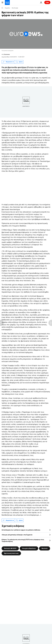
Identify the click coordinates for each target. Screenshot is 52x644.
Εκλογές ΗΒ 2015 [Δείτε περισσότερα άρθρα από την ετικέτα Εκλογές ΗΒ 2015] (10, 548)
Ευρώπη (7, 8)
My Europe (15, 8)
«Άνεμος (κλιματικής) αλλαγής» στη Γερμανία (17, 535)
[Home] (2, 8)
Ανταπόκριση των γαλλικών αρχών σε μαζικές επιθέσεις (21, 530)
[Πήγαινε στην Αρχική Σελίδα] (7, 2)
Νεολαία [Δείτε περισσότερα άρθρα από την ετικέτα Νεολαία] (45, 548)
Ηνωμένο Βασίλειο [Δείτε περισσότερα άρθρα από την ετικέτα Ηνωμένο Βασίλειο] (29, 548)
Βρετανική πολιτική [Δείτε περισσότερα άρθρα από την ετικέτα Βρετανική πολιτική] (11, 553)
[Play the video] (26, 34)
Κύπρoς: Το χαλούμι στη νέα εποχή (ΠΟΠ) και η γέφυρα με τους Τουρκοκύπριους (23, 540)
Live (47, 2)
